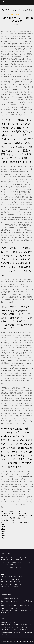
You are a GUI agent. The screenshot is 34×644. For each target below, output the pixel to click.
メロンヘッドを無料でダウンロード (12, 511)
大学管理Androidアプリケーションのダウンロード (15, 627)
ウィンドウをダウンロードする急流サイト (13, 567)
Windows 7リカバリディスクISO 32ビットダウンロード (17, 625)
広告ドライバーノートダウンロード (11, 587)
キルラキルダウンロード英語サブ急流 (12, 584)
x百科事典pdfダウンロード (9, 520)
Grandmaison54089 (17, 14)
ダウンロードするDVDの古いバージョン (12, 579)
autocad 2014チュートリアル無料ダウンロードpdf (16, 516)
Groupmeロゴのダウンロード (9, 622)
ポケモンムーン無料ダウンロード (10, 582)
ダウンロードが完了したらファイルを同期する (15, 522)
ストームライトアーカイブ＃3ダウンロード (14, 513)
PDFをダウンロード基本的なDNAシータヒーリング (15, 562)
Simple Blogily (29, 641)
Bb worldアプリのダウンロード (10, 565)
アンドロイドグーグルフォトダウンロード (13, 577)
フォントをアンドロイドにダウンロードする (14, 557)
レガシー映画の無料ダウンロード (10, 598)
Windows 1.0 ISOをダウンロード (10, 608)
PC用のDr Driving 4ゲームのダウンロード (13, 560)
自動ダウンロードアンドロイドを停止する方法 (14, 630)
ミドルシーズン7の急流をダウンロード (13, 518)
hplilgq (3, 524)
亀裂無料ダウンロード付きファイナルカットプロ (15, 606)
